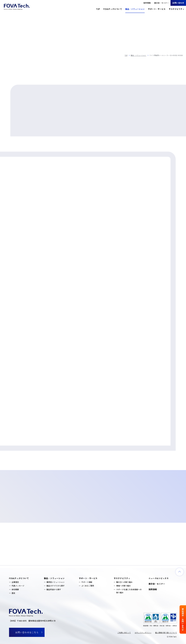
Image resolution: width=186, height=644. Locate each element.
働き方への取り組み (124, 582)
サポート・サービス (157, 9)
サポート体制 (87, 582)
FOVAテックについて (113, 9)
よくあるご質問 (88, 586)
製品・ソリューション (135, 9)
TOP (98, 9)
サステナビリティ (177, 9)
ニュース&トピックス (159, 578)
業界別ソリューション (56, 582)
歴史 (13, 593)
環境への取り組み (123, 586)
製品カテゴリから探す (56, 586)
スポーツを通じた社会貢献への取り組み (129, 591)
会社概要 (15, 589)
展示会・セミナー (161, 3)
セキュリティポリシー (143, 633)
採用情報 (147, 3)
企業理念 (15, 582)
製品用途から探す (54, 589)
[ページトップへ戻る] (180, 572)
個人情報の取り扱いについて (166, 633)
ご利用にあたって (124, 633)
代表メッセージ (18, 586)
